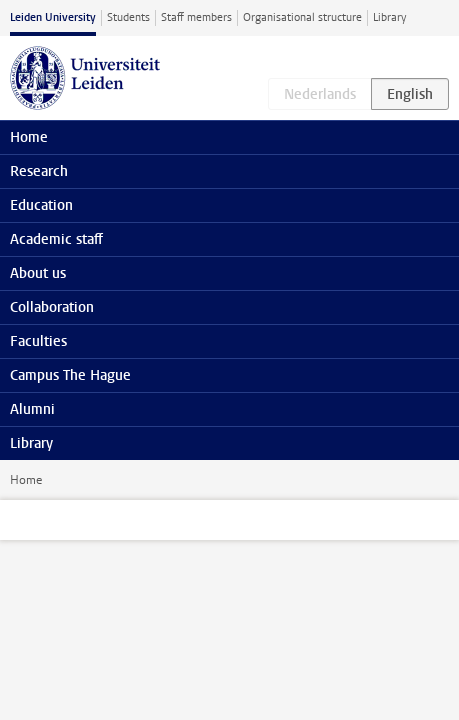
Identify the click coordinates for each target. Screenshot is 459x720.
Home (26, 480)
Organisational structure (302, 17)
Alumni (32, 409)
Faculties (38, 341)
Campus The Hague (70, 375)
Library (389, 17)
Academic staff (56, 239)
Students (128, 17)
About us (38, 273)
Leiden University (53, 17)
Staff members (196, 17)
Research (39, 171)
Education (41, 205)
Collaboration (52, 307)
